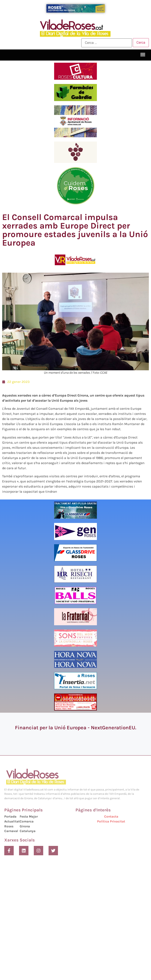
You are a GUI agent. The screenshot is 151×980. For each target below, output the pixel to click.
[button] (143, 55)
